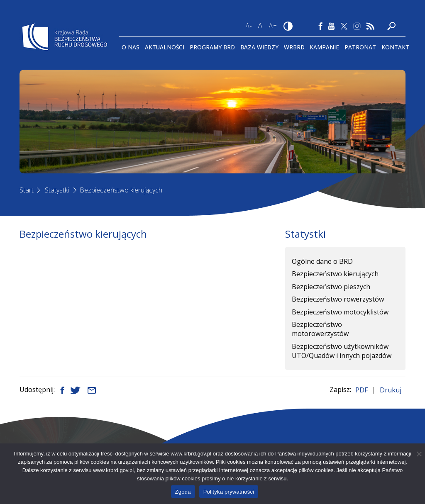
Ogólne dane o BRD (322, 261)
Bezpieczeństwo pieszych (331, 287)
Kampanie (324, 47)
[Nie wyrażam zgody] (419, 454)
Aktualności (165, 47)
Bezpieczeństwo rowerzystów (338, 299)
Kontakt (395, 47)
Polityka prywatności (229, 492)
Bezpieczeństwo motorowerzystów (320, 329)
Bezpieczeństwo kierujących (121, 190)
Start (27, 190)
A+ (273, 26)
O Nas (131, 47)
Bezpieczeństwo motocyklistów (340, 312)
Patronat (360, 47)
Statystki (57, 190)
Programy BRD (212, 47)
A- (249, 26)
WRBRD (294, 47)
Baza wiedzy (259, 47)
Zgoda (183, 492)
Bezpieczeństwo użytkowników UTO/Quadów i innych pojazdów (342, 351)
